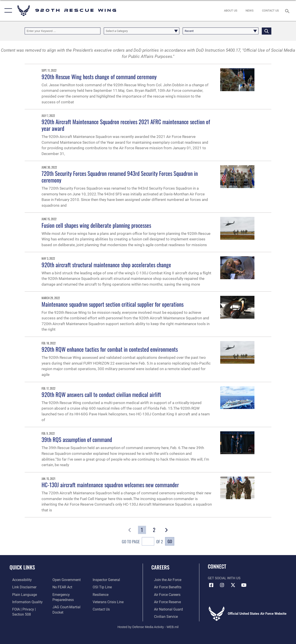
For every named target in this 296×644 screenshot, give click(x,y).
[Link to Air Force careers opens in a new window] (164, 594)
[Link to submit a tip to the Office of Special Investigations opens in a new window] (102, 587)
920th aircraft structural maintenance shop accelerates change (106, 265)
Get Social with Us (224, 578)
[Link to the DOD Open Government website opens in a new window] (65, 580)
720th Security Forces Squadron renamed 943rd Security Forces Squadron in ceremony (120, 177)
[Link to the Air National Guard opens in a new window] (165, 608)
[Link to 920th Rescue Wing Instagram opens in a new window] (222, 585)
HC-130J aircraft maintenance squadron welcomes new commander (110, 485)
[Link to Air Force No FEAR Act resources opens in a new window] (61, 587)
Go (170, 541)
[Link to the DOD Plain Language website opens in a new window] (21, 594)
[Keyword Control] (63, 31)
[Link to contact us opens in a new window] (102, 608)
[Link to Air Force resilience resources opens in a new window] (101, 594)
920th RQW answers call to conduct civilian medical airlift (101, 395)
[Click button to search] (267, 31)
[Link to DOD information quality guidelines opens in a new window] (24, 601)
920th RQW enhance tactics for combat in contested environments (110, 349)
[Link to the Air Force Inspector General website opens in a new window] (107, 580)
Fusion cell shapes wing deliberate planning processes (96, 225)
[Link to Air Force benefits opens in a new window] (165, 587)
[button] (7, 11)
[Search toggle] (288, 11)
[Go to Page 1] (142, 530)
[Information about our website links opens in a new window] (21, 587)
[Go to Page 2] (154, 530)
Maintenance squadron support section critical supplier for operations (113, 304)
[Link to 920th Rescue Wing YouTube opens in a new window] (244, 585)
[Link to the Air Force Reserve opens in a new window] (164, 601)
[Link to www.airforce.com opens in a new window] (165, 580)
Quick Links (22, 567)
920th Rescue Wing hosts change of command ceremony (99, 77)
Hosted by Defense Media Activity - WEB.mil (148, 626)
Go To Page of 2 (142, 542)
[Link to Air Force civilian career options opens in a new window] (163, 615)
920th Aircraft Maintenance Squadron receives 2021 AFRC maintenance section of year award (126, 125)
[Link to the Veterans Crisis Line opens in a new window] (109, 601)
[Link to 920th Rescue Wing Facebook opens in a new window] (211, 585)
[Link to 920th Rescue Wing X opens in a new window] (233, 585)
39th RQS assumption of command (77, 440)
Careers (160, 567)
